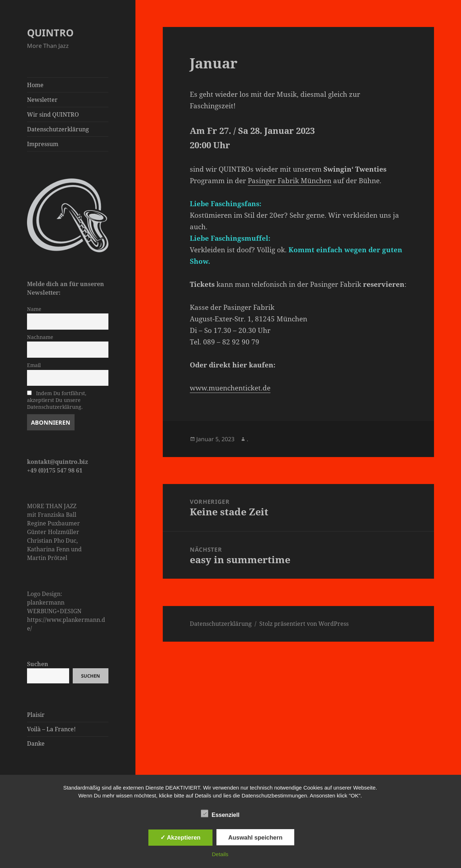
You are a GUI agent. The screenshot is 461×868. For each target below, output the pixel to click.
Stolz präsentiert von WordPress (304, 624)
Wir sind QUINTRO (53, 114)
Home (35, 85)
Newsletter (42, 100)
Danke (36, 743)
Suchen (38, 664)
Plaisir (36, 715)
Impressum (43, 144)
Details (220, 854)
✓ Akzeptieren (180, 837)
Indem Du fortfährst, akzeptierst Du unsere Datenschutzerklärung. (57, 400)
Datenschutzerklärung (58, 129)
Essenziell (220, 814)
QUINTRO (50, 33)
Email (34, 365)
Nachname (40, 337)
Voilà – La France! (51, 729)
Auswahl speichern (255, 837)
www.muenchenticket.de (230, 388)
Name (34, 309)
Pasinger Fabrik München (290, 181)
